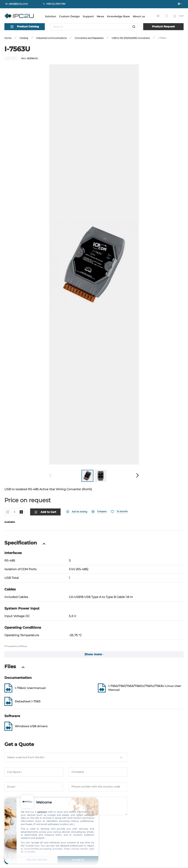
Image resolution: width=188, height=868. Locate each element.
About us (139, 16)
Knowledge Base (118, 16)
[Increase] (21, 512)
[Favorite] (119, 512)
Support (88, 16)
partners (42, 812)
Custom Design (69, 16)
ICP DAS (11, 58)
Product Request (163, 26)
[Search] (134, 27)
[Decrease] (8, 512)
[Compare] (99, 512)
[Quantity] (15, 512)
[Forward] (138, 476)
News (100, 16)
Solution (51, 16)
